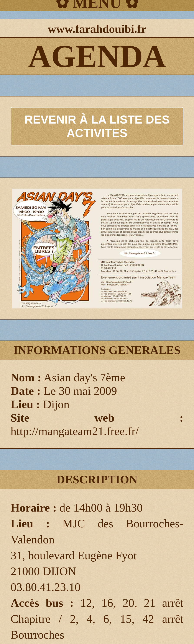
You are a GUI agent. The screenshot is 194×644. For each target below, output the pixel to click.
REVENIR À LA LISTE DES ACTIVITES (97, 126)
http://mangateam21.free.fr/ (75, 431)
